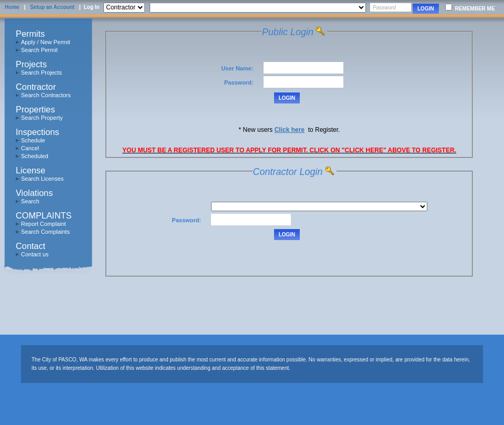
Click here (290, 130)
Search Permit (39, 50)
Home (12, 7)
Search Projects (41, 72)
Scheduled (35, 156)
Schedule (33, 140)
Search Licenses (42, 179)
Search (30, 201)
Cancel (30, 148)
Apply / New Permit (46, 42)
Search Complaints (45, 232)
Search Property (42, 118)
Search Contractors (46, 95)
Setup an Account (52, 7)
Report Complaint (44, 224)
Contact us (35, 254)
